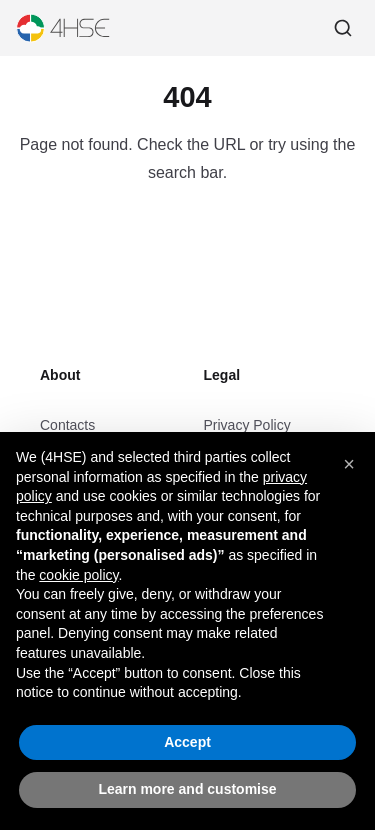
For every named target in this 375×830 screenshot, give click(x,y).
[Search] (343, 28)
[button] (349, 465)
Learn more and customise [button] (187, 790)
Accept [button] (187, 742)
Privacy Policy (247, 425)
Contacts (67, 425)
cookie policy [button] (78, 575)
